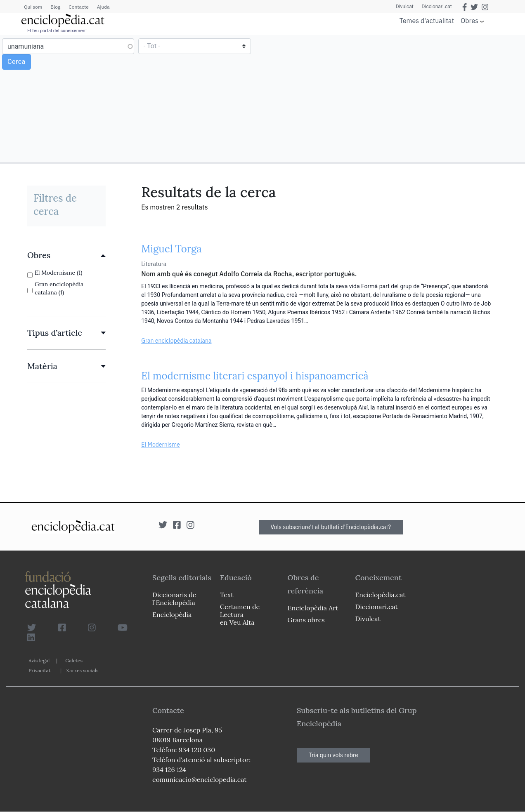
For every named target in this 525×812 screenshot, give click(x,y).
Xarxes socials (82, 670)
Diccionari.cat (437, 7)
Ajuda (103, 7)
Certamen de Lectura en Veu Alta (240, 614)
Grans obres (306, 620)
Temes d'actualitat (427, 21)
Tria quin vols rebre (333, 755)
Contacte (78, 7)
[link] (66, 255)
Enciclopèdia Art (313, 608)
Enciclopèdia (172, 614)
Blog (55, 7)
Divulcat (405, 7)
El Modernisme (161, 445)
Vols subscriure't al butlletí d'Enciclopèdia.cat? (331, 527)
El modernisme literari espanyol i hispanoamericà (255, 376)
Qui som (33, 7)
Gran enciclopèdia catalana (176, 341)
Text (227, 595)
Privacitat (39, 670)
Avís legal (39, 660)
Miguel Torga (171, 249)
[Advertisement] (393, 98)
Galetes (74, 660)
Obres (469, 20)
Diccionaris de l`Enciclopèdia (174, 599)
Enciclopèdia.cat (380, 595)
